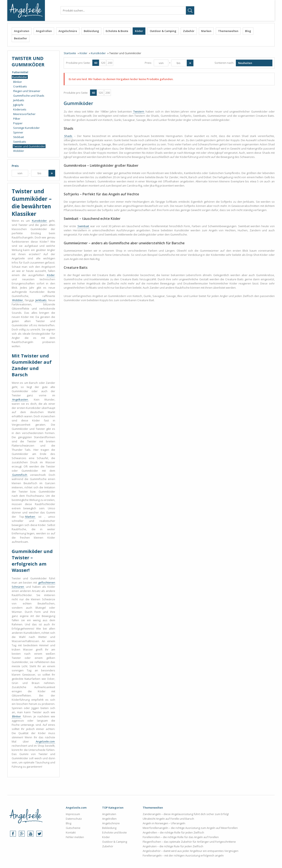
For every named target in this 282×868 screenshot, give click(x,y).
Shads (68, 136)
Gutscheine (73, 828)
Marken (206, 31)
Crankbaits (20, 86)
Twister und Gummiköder (29, 146)
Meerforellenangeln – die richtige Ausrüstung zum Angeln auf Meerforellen (190, 828)
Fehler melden (75, 837)
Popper (18, 123)
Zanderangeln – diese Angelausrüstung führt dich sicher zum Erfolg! (186, 814)
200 (110, 63)
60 (96, 63)
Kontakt (71, 832)
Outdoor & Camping (163, 31)
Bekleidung (91, 31)
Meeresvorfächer (24, 114)
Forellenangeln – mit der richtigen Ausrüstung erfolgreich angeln (183, 855)
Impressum (73, 814)
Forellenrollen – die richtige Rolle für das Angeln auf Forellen (181, 837)
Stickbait (18, 137)
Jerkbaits (19, 100)
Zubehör (189, 31)
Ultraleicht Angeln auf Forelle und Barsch (168, 819)
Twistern (139, 111)
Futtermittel (20, 72)
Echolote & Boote (117, 31)
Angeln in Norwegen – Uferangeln (164, 823)
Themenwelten (228, 31)
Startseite (70, 53)
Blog (248, 31)
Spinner (18, 132)
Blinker (18, 82)
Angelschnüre (68, 31)
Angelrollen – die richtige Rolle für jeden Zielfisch (173, 832)
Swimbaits (20, 142)
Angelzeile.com (45, 741)
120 (103, 63)
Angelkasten (20, 399)
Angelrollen (44, 31)
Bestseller (21, 38)
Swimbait (83, 226)
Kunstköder (20, 77)
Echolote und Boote (114, 832)
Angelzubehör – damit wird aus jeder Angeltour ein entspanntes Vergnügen (191, 851)
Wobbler (19, 151)
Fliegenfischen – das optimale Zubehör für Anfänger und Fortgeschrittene (189, 842)
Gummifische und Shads (29, 96)
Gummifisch (20, 475)
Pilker (17, 119)
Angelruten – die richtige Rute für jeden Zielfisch (173, 846)
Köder (139, 31)
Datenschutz (74, 819)
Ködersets (20, 109)
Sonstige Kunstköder (26, 128)
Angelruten (22, 31)
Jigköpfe (18, 105)
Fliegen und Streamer (27, 91)
